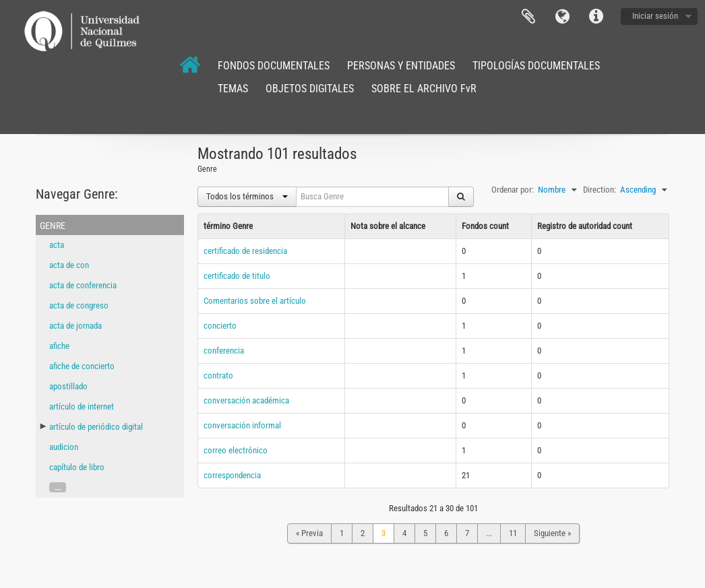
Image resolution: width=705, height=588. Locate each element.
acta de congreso (79, 305)
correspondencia (232, 475)
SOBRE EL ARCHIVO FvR (424, 89)
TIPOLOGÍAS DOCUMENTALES (536, 66)
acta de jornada (75, 326)
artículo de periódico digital (96, 427)
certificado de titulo (237, 276)
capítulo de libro (77, 467)
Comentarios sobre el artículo (255, 301)
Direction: (600, 190)
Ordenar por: (513, 190)
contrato (218, 375)
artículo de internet (82, 406)
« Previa (309, 533)
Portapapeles (528, 17)
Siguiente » (552, 533)
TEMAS (233, 89)
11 (513, 533)
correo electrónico (236, 450)
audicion (64, 447)
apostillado (68, 386)
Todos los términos (247, 196)
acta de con (69, 265)
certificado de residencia (245, 251)
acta (57, 245)
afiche (59, 346)
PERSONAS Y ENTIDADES (401, 66)
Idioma (562, 17)
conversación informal (242, 425)
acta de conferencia (83, 285)
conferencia (224, 351)
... (58, 487)
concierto (220, 326)
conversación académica (246, 400)
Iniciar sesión (655, 16)
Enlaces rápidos (596, 17)
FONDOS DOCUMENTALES (274, 66)
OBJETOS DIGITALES (310, 89)
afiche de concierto (82, 366)
